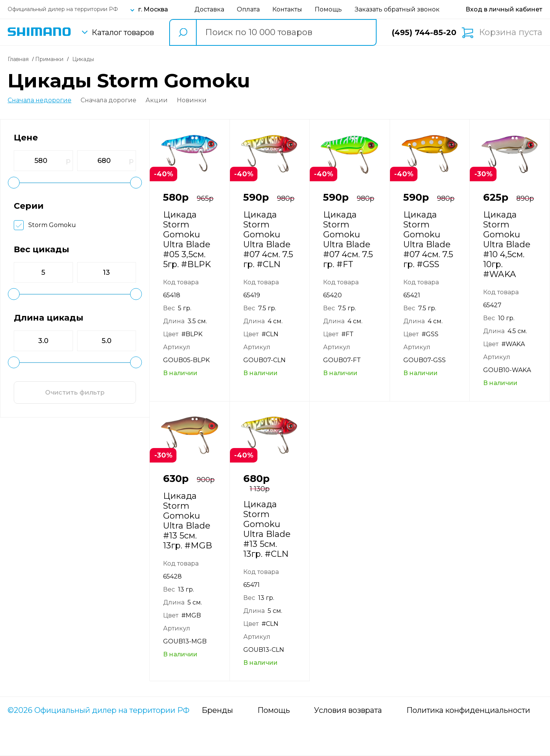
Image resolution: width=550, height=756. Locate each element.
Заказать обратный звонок (397, 9)
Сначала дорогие (108, 100)
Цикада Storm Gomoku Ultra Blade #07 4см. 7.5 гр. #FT (348, 239)
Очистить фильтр (75, 393)
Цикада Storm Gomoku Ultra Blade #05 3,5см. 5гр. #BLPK (187, 239)
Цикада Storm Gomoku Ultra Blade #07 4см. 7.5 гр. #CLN (268, 239)
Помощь (328, 9)
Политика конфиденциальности (468, 710)
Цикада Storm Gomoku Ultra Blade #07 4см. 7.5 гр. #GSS (428, 239)
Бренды (217, 710)
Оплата (248, 9)
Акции (157, 100)
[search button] (183, 32)
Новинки (192, 100)
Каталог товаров (123, 32)
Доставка (209, 9)
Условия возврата (348, 710)
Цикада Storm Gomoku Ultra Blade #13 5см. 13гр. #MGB (188, 521)
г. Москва (153, 9)
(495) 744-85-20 (424, 32)
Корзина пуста (511, 32)
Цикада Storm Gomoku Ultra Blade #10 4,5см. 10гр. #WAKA (507, 244)
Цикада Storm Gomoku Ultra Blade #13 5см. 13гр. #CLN (267, 529)
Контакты (287, 9)
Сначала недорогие (40, 100)
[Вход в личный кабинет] (504, 9)
